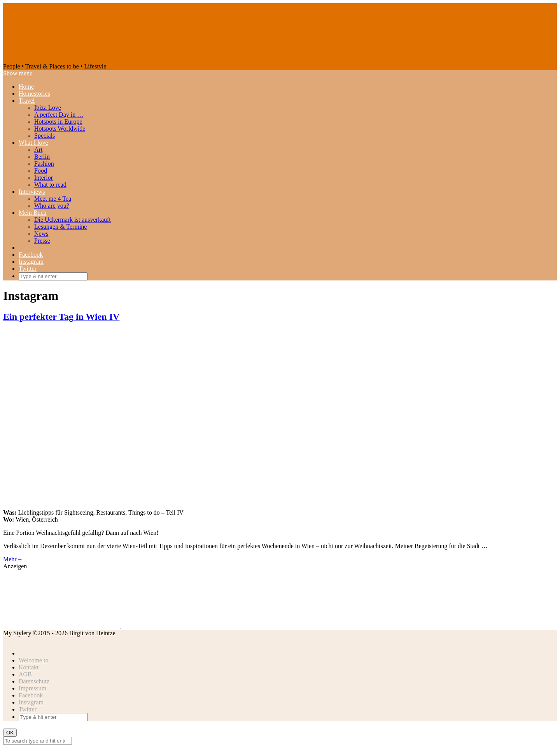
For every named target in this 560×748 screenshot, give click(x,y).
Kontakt (29, 667)
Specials (45, 136)
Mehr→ (13, 559)
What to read (50, 185)
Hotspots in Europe (58, 122)
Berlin (42, 157)
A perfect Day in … (59, 115)
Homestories (34, 94)
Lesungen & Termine (60, 227)
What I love (33, 143)
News (41, 234)
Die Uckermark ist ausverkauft (73, 220)
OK (10, 733)
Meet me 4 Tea (53, 199)
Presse (42, 241)
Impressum (32, 688)
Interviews (32, 192)
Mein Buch (33, 213)
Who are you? (52, 206)
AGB (25, 674)
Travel (27, 101)
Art (38, 150)
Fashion (44, 164)
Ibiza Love (48, 108)
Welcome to (33, 660)
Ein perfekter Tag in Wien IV (61, 317)
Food (41, 171)
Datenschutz (34, 681)
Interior (44, 178)
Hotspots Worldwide (60, 129)
